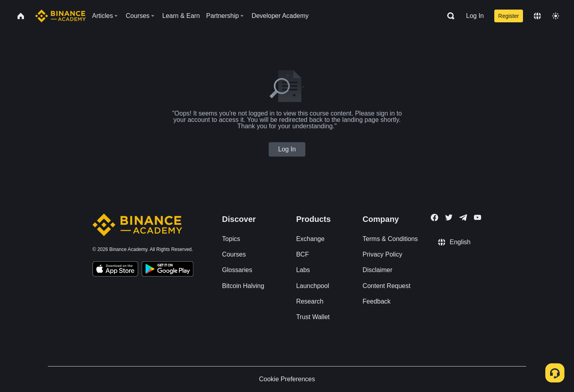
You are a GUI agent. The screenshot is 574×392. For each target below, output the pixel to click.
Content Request (387, 286)
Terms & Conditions (390, 239)
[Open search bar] (448, 16)
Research (310, 301)
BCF (303, 254)
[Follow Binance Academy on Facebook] (434, 218)
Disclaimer (378, 270)
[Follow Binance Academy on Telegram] (463, 218)
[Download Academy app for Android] (167, 270)
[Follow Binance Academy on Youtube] (478, 217)
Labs (303, 270)
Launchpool (313, 286)
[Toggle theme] (556, 16)
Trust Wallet (313, 317)
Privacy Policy (383, 254)
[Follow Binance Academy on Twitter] (449, 218)
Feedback (377, 301)
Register (509, 16)
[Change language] (537, 16)
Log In (475, 16)
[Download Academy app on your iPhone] (115, 270)
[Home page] (60, 16)
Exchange (310, 239)
